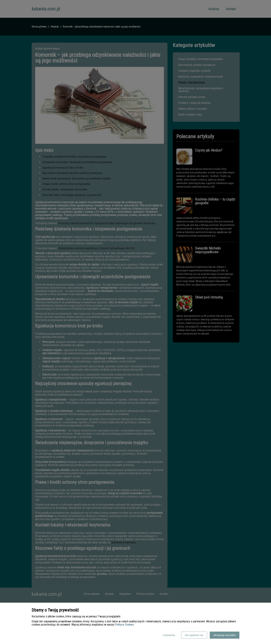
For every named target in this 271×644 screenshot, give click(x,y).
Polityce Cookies (124, 625)
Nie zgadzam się (194, 635)
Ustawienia (169, 635)
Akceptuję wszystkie (225, 635)
